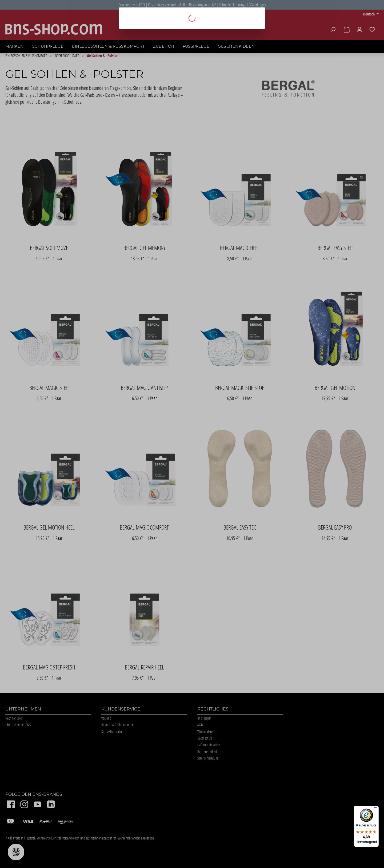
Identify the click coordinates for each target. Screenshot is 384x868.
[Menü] (375, 809)
